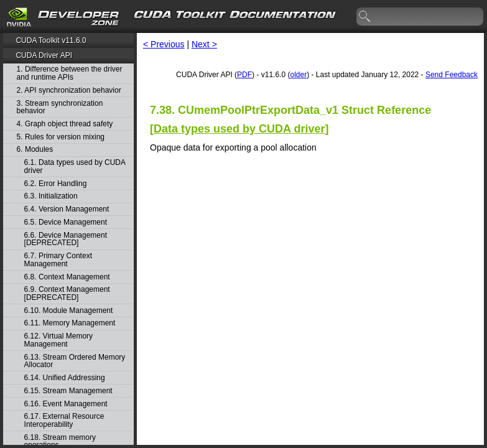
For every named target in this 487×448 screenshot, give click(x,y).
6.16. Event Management (66, 404)
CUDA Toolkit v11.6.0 (51, 40)
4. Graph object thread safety (65, 124)
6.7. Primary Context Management (58, 260)
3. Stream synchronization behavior (60, 107)
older (298, 75)
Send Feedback (452, 75)
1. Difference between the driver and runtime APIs (70, 73)
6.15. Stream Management (68, 391)
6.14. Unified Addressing (65, 378)
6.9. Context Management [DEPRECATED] (67, 293)
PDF (244, 75)
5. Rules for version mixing (61, 137)
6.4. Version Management (67, 209)
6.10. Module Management (69, 311)
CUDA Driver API (44, 55)
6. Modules (35, 150)
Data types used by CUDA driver (239, 129)
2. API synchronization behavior (69, 91)
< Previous (164, 44)
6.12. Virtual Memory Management (59, 340)
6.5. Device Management (66, 222)
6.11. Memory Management (70, 323)
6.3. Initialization (51, 196)
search (365, 17)
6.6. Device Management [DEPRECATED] (66, 239)
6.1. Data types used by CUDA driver (75, 166)
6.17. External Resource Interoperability (64, 420)
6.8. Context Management (67, 277)
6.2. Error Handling (56, 184)
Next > (204, 44)
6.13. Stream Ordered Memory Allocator (75, 361)
